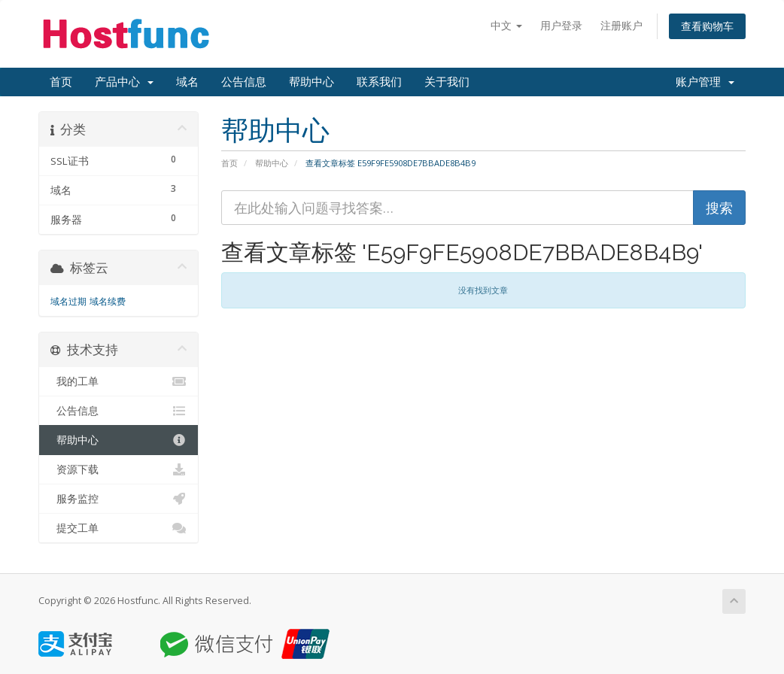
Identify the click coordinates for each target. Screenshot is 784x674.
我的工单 (119, 381)
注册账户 (621, 25)
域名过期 (68, 301)
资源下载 (119, 469)
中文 (506, 25)
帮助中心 (311, 82)
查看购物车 (707, 26)
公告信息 (244, 82)
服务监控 (119, 499)
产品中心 (124, 82)
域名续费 (108, 301)
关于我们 (447, 82)
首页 (61, 82)
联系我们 (379, 82)
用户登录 (561, 25)
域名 (187, 82)
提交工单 (119, 528)
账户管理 (705, 82)
